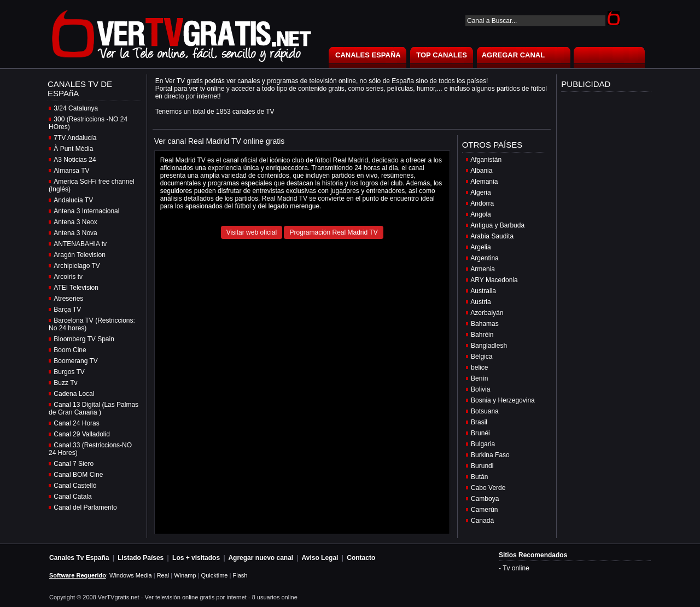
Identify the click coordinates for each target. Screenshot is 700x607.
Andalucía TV (73, 200)
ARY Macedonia (494, 280)
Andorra (482, 203)
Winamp (185, 575)
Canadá (482, 521)
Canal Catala (72, 497)
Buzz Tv (65, 383)
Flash (240, 575)
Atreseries (68, 299)
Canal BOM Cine (78, 475)
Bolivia (480, 389)
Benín (479, 378)
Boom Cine (70, 350)
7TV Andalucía (75, 138)
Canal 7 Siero (74, 464)
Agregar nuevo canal (261, 558)
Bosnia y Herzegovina (503, 400)
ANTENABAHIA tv (80, 244)
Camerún (484, 510)
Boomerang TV (76, 361)
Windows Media (131, 575)
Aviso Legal (320, 558)
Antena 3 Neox (75, 222)
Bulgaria (483, 444)
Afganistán (486, 160)
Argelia (480, 247)
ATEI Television (76, 288)
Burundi (482, 466)
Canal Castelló (75, 486)
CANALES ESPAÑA (368, 55)
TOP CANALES (442, 55)
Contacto (361, 558)
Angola (480, 214)
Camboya (485, 499)
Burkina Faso (490, 455)
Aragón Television (80, 255)
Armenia (483, 269)
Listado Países (141, 558)
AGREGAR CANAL (514, 55)
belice (479, 367)
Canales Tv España (79, 558)
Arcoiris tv (68, 277)
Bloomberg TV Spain (84, 339)
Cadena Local (74, 394)
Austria (480, 302)
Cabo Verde (488, 488)
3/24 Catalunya (76, 108)
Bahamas (485, 324)
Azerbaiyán (487, 313)
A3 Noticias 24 (75, 160)
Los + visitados (196, 558)
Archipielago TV (77, 266)
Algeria (480, 192)
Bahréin (482, 335)
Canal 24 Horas (76, 423)
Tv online (516, 568)
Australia (483, 291)
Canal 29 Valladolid (82, 434)
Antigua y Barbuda (497, 225)
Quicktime (215, 575)
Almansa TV (71, 171)
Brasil (479, 422)
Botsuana (485, 411)
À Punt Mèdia (73, 149)
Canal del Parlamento (85, 507)
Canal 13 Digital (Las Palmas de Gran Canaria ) (94, 408)
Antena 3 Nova (75, 233)
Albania (481, 171)
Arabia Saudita (492, 236)
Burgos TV (69, 372)
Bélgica (482, 357)
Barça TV (67, 310)
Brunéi (480, 433)
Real (163, 575)
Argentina (484, 258)
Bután (479, 477)
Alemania (484, 182)
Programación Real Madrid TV (333, 232)
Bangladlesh (489, 346)
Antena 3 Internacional (86, 211)
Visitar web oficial (252, 232)
